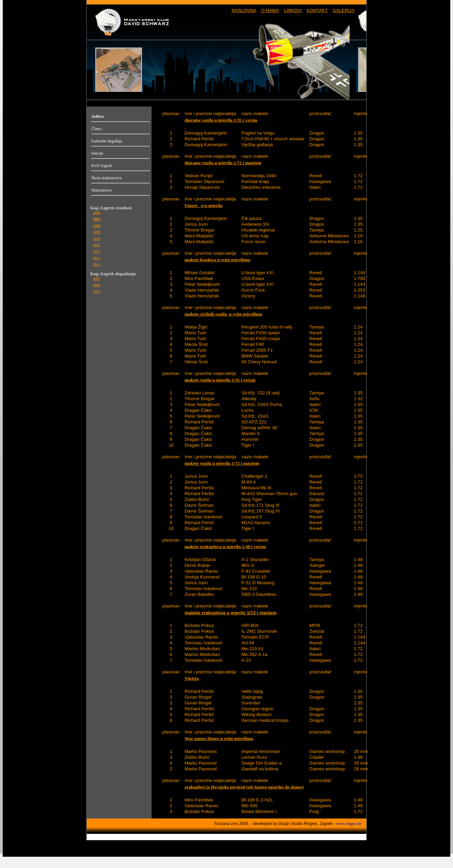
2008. (97, 226)
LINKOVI (293, 10)
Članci (96, 129)
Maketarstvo (101, 190)
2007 (96, 278)
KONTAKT (317, 10)
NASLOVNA (244, 10)
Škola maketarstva (106, 178)
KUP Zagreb (102, 166)
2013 (96, 258)
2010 (96, 239)
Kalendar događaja (107, 141)
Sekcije (97, 153)
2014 (96, 264)
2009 (96, 232)
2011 (96, 245)
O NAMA (270, 10)
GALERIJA (343, 10)
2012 (96, 251)
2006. (97, 213)
